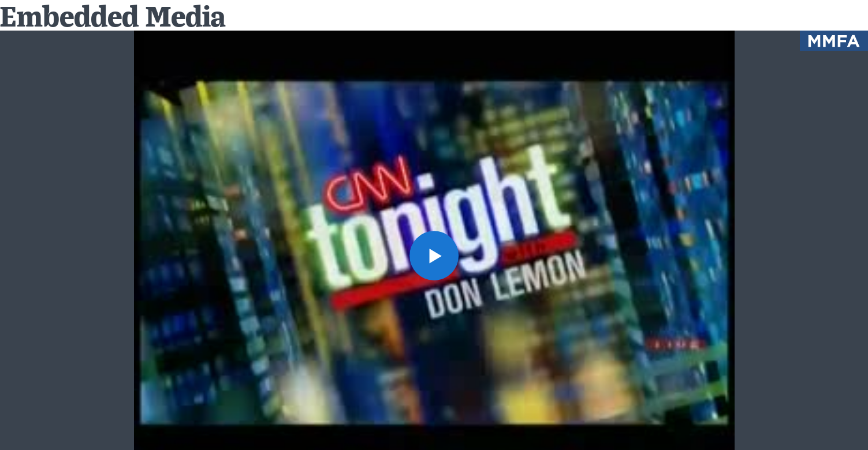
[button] (434, 256)
